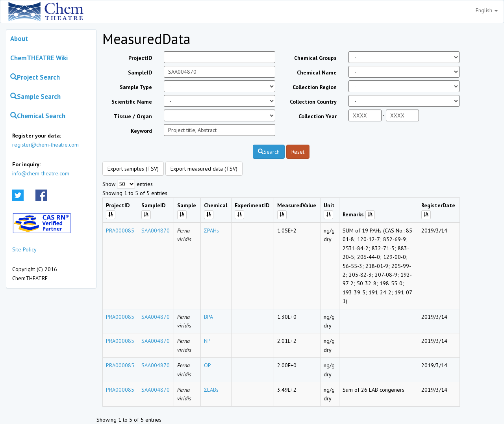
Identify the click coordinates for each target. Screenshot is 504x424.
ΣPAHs (212, 231)
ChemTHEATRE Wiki (39, 58)
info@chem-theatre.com (41, 173)
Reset (298, 152)
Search (269, 152)
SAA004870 (156, 231)
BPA (208, 317)
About (19, 39)
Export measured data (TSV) (204, 169)
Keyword (141, 131)
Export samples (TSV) (133, 169)
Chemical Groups (315, 58)
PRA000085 (120, 231)
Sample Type (136, 87)
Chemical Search (38, 116)
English (487, 10)
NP (207, 341)
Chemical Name (317, 73)
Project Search (35, 77)
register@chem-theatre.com (45, 145)
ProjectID (140, 58)
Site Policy (24, 249)
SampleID (140, 73)
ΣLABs (211, 390)
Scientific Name (132, 102)
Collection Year (318, 116)
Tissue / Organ (133, 116)
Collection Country (313, 102)
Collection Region (315, 87)
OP (208, 365)
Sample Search (35, 97)
